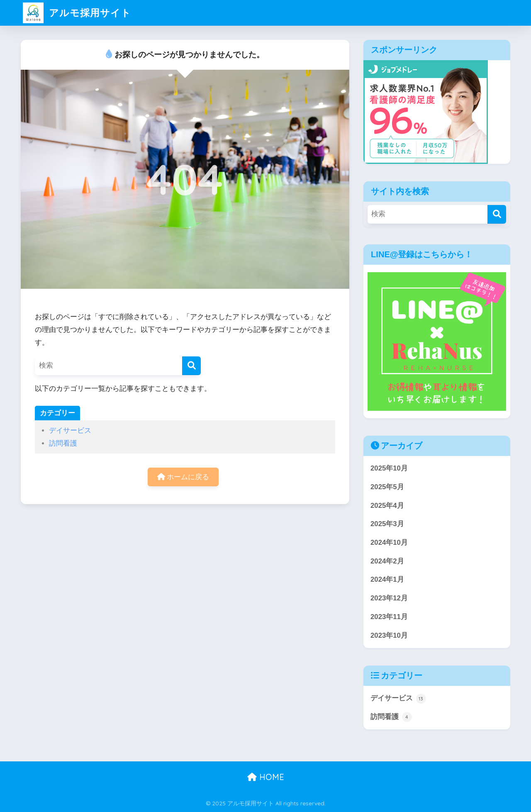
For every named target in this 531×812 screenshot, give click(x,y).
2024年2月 (387, 561)
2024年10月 (389, 543)
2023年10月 (389, 635)
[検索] (191, 366)
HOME (266, 777)
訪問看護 (63, 443)
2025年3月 (387, 524)
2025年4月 (387, 506)
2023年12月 (389, 598)
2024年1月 (387, 579)
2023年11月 (389, 617)
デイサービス (70, 430)
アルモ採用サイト (77, 13)
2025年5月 (387, 487)
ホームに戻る (183, 477)
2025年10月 (389, 468)
